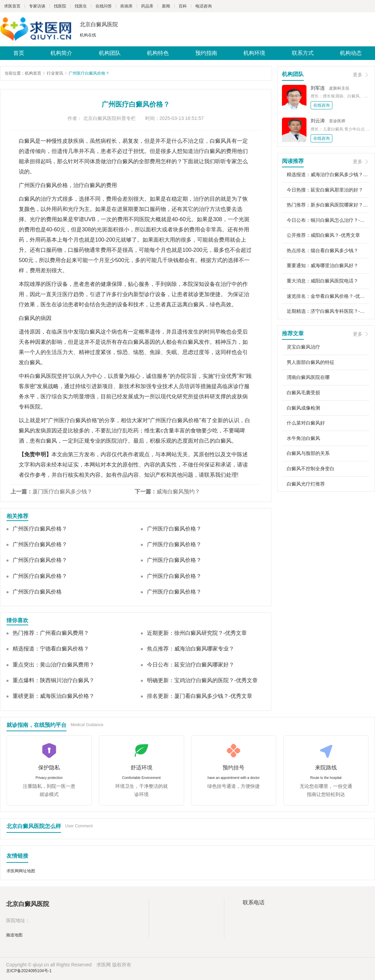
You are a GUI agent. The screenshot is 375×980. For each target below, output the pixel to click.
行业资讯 (55, 73)
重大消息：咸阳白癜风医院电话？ (322, 281)
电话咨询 (204, 6)
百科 (183, 6)
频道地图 (14, 935)
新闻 (166, 6)
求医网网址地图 (21, 871)
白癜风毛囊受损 (303, 393)
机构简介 (61, 53)
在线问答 (104, 6)
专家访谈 (37, 6)
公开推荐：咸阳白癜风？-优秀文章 (323, 235)
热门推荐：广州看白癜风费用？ (51, 633)
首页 (19, 53)
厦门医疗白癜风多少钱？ (62, 492)
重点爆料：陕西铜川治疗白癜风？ (54, 680)
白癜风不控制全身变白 (311, 469)
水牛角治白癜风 (303, 438)
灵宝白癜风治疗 (303, 347)
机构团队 (110, 53)
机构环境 (254, 53)
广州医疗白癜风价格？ (40, 529)
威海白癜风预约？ (178, 492)
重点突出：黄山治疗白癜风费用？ (54, 665)
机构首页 (33, 73)
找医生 (81, 6)
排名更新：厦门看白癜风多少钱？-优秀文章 (200, 696)
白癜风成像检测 (303, 408)
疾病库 (126, 6)
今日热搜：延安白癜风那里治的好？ (325, 190)
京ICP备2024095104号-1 (29, 971)
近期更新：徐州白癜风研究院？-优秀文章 (197, 633)
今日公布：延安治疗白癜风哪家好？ (191, 665)
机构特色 (158, 53)
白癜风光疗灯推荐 (306, 484)
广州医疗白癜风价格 (37, 592)
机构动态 (351, 53)
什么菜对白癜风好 (306, 423)
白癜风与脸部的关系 (308, 453)
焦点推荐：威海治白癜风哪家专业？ (191, 649)
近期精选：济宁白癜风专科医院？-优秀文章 (328, 311)
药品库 (147, 6)
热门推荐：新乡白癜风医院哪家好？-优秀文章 (328, 205)
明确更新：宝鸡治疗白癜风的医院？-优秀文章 (202, 680)
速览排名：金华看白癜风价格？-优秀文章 (328, 296)
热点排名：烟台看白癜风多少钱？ (322, 250)
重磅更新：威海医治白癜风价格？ (54, 696)
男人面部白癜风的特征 (311, 362)
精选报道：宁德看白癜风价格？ (51, 649)
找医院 (60, 6)
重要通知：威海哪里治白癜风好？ (322, 265)
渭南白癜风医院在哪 (308, 377)
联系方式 (303, 53)
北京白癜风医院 (99, 24)
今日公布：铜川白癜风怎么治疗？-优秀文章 (328, 220)
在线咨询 (321, 105)
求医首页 (12, 6)
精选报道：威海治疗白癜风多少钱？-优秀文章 (328, 174)
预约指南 (206, 53)
